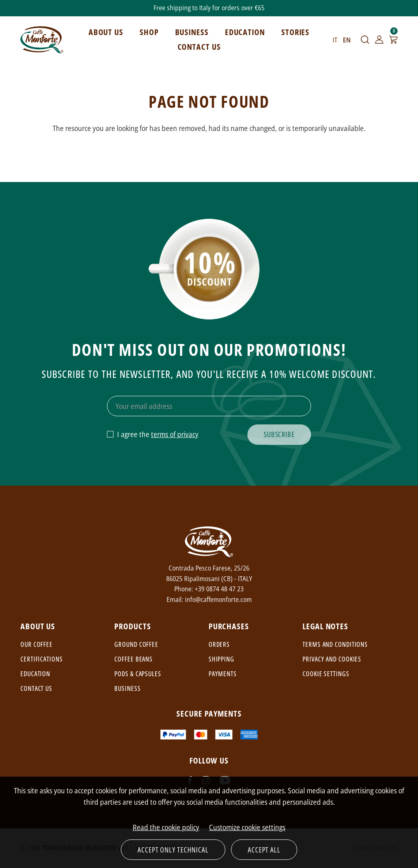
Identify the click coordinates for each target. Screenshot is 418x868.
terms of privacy (175, 434)
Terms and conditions (335, 644)
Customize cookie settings (247, 827)
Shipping (221, 659)
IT (335, 40)
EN (347, 40)
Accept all (264, 850)
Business (127, 688)
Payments (223, 674)
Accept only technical (173, 850)
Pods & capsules (138, 674)
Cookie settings (326, 674)
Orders (219, 644)
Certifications (42, 659)
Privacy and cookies (332, 659)
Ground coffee (136, 644)
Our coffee (37, 644)
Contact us (36, 688)
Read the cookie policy (166, 827)
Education (35, 674)
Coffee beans (133, 659)
